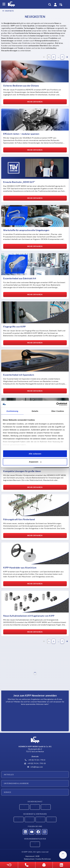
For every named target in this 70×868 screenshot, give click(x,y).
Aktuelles (9, 775)
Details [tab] (35, 411)
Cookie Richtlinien (43, 859)
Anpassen (35, 462)
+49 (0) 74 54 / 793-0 (35, 760)
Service (7, 792)
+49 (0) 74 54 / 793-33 (35, 763)
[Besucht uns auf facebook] (38, 832)
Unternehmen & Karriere (16, 783)
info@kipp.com (35, 767)
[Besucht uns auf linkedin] (25, 832)
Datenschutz (29, 859)
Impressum (30, 856)
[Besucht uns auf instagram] (45, 832)
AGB (38, 856)
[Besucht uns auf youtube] (32, 832)
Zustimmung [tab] (12, 411)
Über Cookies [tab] (58, 411)
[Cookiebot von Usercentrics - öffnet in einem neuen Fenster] (56, 404)
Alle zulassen (35, 454)
